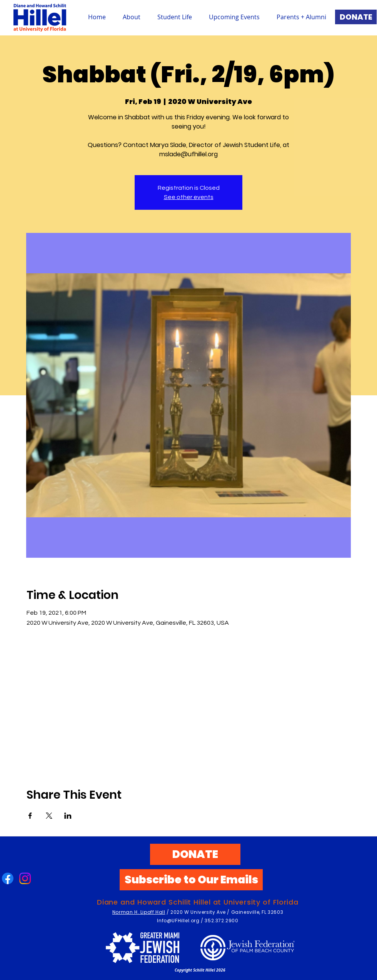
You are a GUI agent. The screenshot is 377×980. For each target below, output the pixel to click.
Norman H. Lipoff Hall (139, 912)
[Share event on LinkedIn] (68, 816)
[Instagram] (25, 878)
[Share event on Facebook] (30, 816)
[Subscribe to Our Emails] (191, 880)
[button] (175, 17)
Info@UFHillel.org (178, 921)
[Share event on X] (49, 816)
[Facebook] (8, 878)
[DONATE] (356, 17)
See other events (189, 197)
